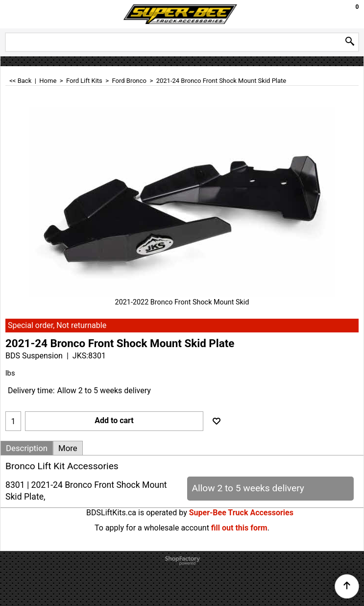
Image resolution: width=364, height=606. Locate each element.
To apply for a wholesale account (152, 528)
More (68, 448)
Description (27, 448)
